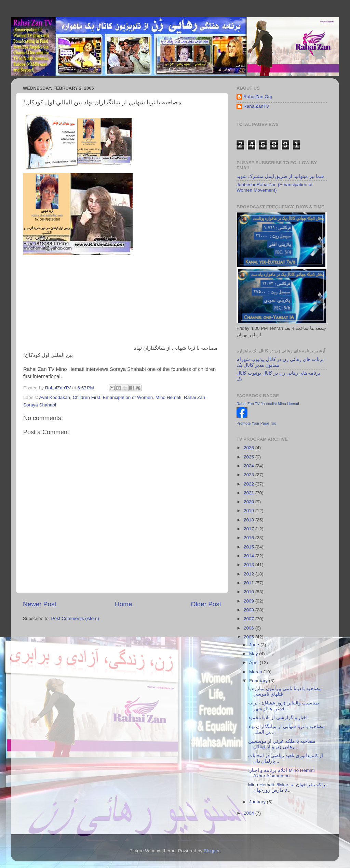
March (256, 672)
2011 (250, 583)
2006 (250, 628)
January (258, 802)
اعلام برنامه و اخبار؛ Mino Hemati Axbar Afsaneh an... (281, 773)
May (254, 654)
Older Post (206, 604)
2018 (250, 520)
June (255, 645)
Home (123, 604)
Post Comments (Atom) (75, 618)
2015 (250, 547)
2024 (250, 466)
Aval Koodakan (55, 397)
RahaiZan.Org (258, 97)
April (254, 663)
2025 (250, 457)
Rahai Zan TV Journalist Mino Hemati (268, 404)
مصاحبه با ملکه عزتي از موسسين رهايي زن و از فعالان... (282, 744)
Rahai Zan (194, 397)
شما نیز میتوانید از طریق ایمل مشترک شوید (280, 176)
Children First (86, 397)
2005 (250, 637)
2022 (250, 484)
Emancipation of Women (128, 397)
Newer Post (40, 604)
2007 (250, 619)
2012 (250, 574)
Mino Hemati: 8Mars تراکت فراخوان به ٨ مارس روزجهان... (287, 787)
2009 (250, 601)
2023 (250, 475)
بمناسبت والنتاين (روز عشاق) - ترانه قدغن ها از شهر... (284, 706)
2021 (250, 493)
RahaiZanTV (256, 106)
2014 (250, 556)
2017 (250, 529)
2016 (250, 538)
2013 (250, 565)
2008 (250, 610)
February (259, 681)
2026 (250, 448)
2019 (250, 511)
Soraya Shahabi (40, 405)
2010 (250, 592)
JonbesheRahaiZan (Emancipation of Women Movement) (274, 187)
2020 (250, 502)
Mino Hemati (169, 397)
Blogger (212, 851)
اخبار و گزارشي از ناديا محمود (278, 718)
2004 (250, 813)
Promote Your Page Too (256, 423)
